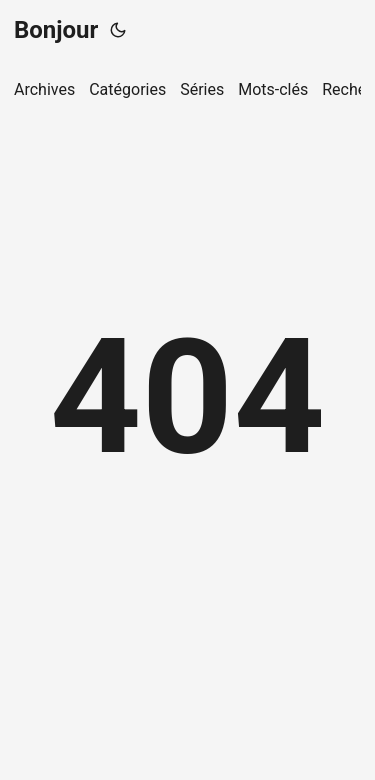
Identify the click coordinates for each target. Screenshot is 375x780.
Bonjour (56, 30)
